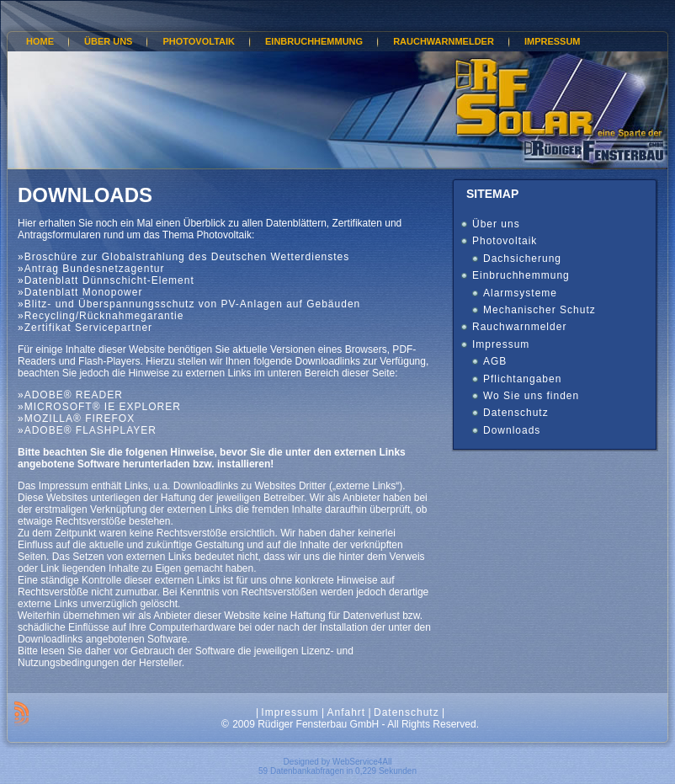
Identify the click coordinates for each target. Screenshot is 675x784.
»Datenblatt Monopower (80, 292)
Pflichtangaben (522, 379)
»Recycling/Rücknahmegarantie (101, 316)
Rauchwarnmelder (519, 327)
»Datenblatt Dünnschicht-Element (106, 280)
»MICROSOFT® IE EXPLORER (99, 407)
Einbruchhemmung (521, 275)
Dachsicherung (522, 259)
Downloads (85, 195)
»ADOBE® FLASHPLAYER (87, 430)
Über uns (496, 224)
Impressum (501, 344)
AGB (495, 361)
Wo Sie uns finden (531, 396)
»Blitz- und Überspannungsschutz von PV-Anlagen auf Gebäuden (189, 304)
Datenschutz (516, 413)
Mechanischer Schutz (539, 310)
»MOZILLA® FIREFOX (76, 419)
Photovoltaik (505, 241)
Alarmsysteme (520, 293)
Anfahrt (346, 712)
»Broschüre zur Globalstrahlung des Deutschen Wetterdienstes (183, 257)
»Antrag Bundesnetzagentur (91, 269)
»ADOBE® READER (70, 395)
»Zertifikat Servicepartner (85, 328)
